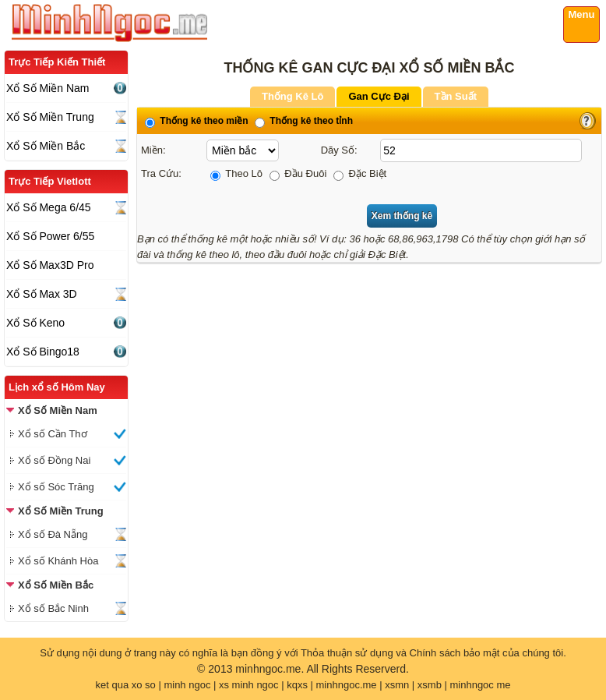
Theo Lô (236, 173)
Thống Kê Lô (293, 96)
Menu (582, 14)
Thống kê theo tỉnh (304, 121)
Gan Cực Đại (379, 96)
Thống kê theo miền (197, 121)
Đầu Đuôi (298, 173)
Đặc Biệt (360, 173)
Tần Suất (456, 96)
